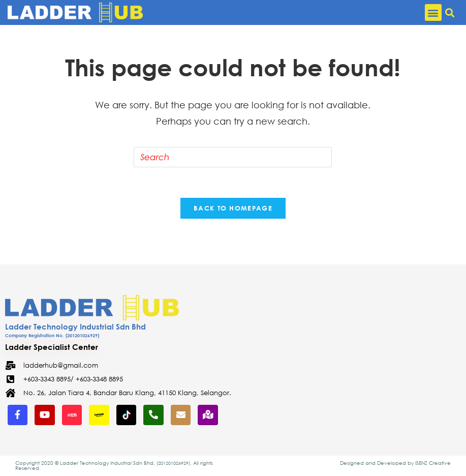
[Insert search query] (233, 157)
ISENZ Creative (433, 463)
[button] (433, 12)
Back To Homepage (233, 208)
